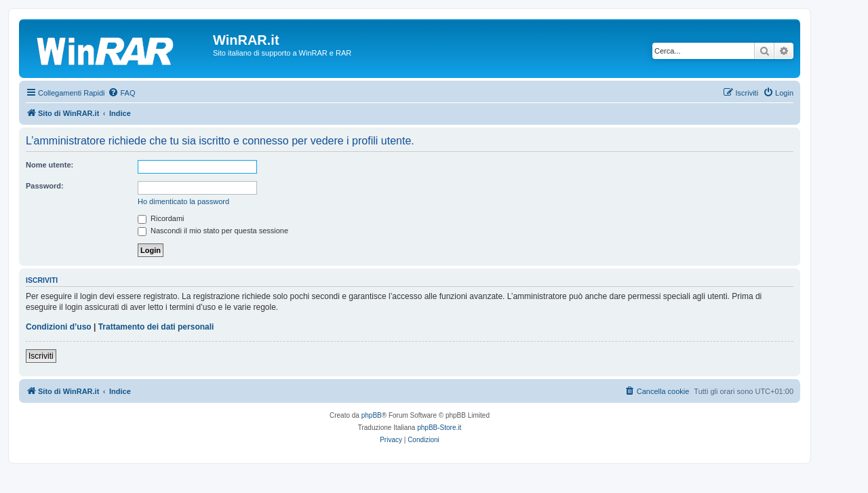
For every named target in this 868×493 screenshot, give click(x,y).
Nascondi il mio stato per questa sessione (213, 231)
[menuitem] (121, 93)
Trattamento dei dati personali (156, 327)
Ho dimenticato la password (183, 201)
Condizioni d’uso (59, 327)
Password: (45, 186)
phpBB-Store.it (439, 428)
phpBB (372, 415)
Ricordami (161, 218)
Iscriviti (41, 356)
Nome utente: (50, 165)
